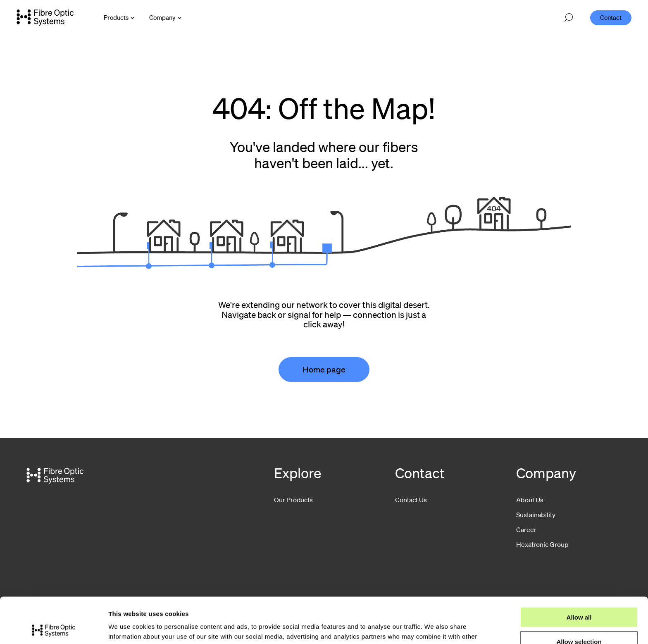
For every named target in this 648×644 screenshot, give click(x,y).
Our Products (293, 500)
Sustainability (536, 515)
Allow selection (579, 596)
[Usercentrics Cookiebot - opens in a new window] (54, 628)
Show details (434, 628)
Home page (324, 370)
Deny (579, 620)
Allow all (579, 571)
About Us (530, 500)
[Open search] (569, 18)
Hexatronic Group (542, 544)
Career (526, 530)
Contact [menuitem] (611, 17)
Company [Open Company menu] (162, 17)
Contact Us (411, 500)
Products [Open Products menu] (116, 17)
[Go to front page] (45, 17)
